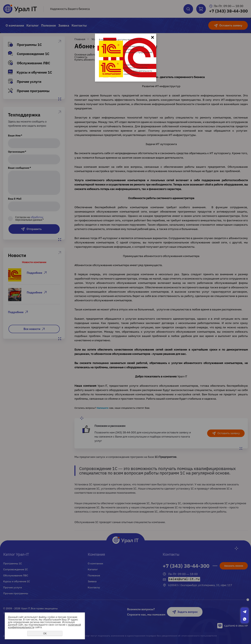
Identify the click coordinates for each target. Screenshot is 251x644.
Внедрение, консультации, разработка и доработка (137, 66)
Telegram (245, 612)
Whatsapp (245, 619)
